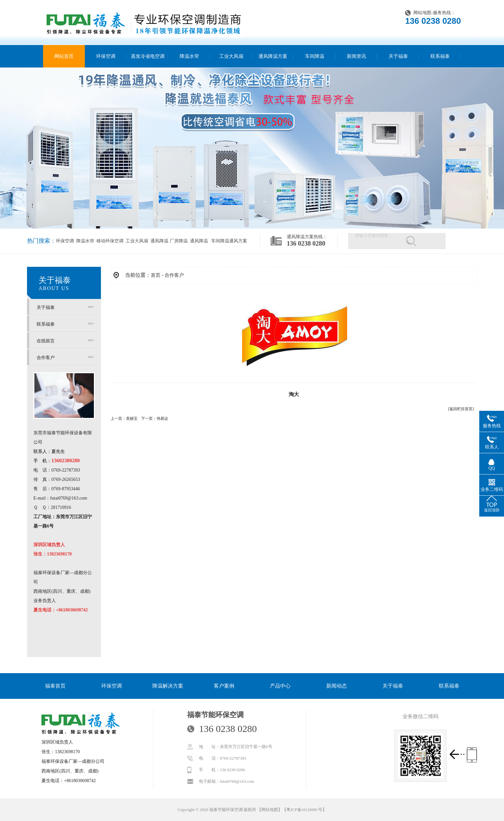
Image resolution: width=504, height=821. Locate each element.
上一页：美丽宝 (124, 419)
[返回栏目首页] (461, 409)
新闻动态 (337, 686)
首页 (156, 275)
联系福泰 (440, 56)
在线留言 (46, 341)
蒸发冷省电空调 (148, 56)
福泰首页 (55, 686)
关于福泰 (398, 56)
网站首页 (64, 56)
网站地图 (422, 13)
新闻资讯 (356, 56)
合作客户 (46, 358)
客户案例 (224, 686)
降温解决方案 (168, 686)
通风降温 (159, 241)
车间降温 (315, 56)
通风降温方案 (273, 56)
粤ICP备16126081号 (304, 810)
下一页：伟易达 (155, 419)
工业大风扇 (231, 56)
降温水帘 (189, 56)
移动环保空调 (110, 241)
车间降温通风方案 (229, 241)
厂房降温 (179, 241)
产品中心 (280, 686)
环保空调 (106, 56)
